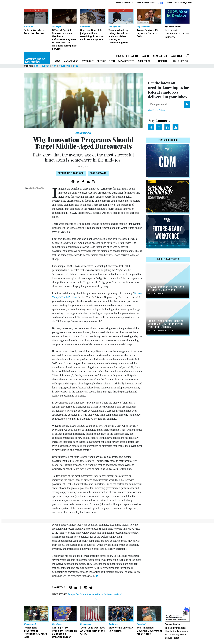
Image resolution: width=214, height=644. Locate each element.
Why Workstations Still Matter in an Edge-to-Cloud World (166, 288)
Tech (112, 61)
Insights (163, 61)
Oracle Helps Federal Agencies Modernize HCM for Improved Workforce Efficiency (165, 324)
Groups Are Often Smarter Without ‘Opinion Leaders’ (95, 594)
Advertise (177, 56)
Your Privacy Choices (150, 3)
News (57, 61)
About (146, 56)
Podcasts (121, 56)
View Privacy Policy (157, 110)
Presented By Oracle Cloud (160, 331)
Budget (45, 66)
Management (71, 61)
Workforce (144, 61)
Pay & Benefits (126, 61)
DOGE (76, 66)
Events (135, 56)
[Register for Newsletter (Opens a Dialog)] (187, 104)
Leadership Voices (180, 61)
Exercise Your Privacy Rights (179, 3)
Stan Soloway (36, 188)
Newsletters (160, 56)
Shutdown (64, 66)
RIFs (36, 66)
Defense (101, 61)
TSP (54, 66)
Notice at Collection (124, 3)
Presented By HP (155, 294)
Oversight (88, 61)
